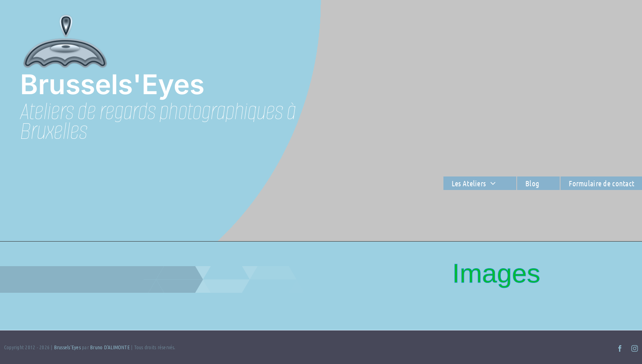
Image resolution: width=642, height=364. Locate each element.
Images (496, 273)
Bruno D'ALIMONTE (110, 347)
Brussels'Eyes (68, 347)
